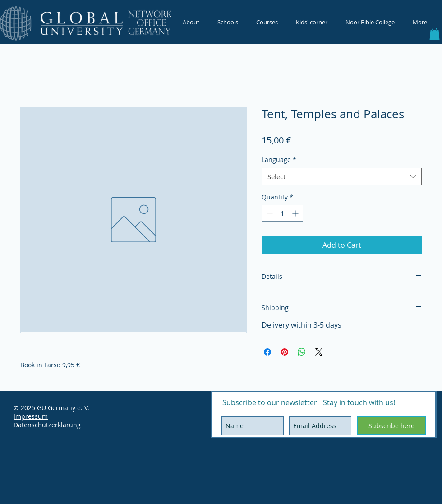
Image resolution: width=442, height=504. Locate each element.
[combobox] (342, 177)
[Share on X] (319, 352)
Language (279, 160)
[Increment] (296, 213)
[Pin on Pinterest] (285, 352)
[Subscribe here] (391, 426)
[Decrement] (269, 213)
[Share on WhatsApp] (302, 352)
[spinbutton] (282, 213)
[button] (435, 34)
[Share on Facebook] (267, 352)
